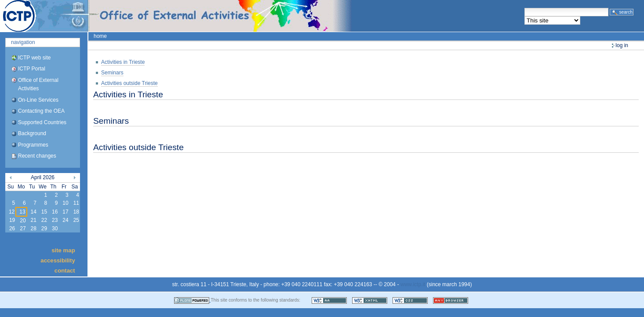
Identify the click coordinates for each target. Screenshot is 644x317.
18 (76, 212)
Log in (622, 45)
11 (76, 203)
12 (12, 212)
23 (55, 220)
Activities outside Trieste (129, 83)
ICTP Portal (165, 16)
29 (44, 229)
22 (44, 220)
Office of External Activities (38, 84)
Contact (65, 271)
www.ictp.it (413, 284)
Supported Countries (42, 122)
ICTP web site (34, 58)
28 (33, 229)
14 (33, 212)
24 (65, 220)
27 (23, 229)
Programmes (33, 145)
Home (100, 36)
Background (32, 133)
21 (33, 220)
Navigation (23, 42)
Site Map (63, 250)
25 (76, 220)
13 (22, 212)
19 (12, 220)
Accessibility (58, 260)
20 (23, 221)
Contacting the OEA (41, 111)
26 (12, 229)
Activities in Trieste (123, 62)
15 (44, 212)
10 (65, 203)
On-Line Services (38, 100)
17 (65, 212)
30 (55, 229)
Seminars (112, 73)
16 (55, 212)
